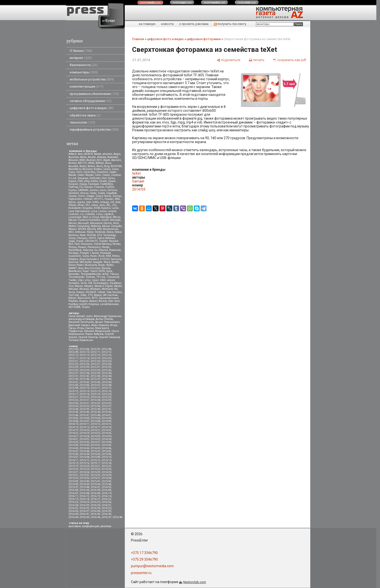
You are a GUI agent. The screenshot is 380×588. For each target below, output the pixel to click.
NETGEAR (75, 307)
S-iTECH (105, 259)
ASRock (100, 163)
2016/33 (84, 508)
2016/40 (73, 514)
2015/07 (73, 457)
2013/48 (95, 415)
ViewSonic (115, 283)
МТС (95, 298)
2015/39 (73, 481)
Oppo (72, 241)
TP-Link (101, 277)
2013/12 (106, 388)
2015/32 (84, 475)
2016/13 (95, 496)
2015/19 (73, 466)
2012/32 (106, 367)
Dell (104, 178)
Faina (72, 316)
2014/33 (95, 439)
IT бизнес (81, 51)
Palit (77, 244)
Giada (101, 193)
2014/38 (106, 442)
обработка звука (85, 115)
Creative (116, 175)
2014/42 (106, 445)
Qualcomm (75, 256)
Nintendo (100, 232)
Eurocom (73, 184)
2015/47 (73, 487)
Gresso (117, 196)
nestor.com (150, 2)
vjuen (89, 316)
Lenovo (102, 211)
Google (90, 196)
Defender (95, 178)
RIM (108, 256)
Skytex (110, 265)
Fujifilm (110, 187)
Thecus (114, 274)
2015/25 (95, 469)
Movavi (73, 229)
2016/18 (84, 499)
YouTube (74, 295)
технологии (82, 122)
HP (95, 199)
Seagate (98, 262)
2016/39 (106, 511)
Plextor (106, 247)
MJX (116, 223)
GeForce (112, 190)
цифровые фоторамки (204, 39)
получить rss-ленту (230, 24)
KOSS (97, 208)
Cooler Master (86, 175)
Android (91, 160)
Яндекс (84, 301)
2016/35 (106, 508)
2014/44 (84, 448)
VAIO (103, 280)
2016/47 (106, 517)
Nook (83, 235)
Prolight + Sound (89, 253)
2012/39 (95, 373)
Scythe (88, 262)
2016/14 (106, 496)
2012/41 (73, 376)
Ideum (72, 202)
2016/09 (95, 493)
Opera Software (106, 238)
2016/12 (84, 496)
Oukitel (103, 241)
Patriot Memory (103, 244)
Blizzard (87, 169)
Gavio (103, 190)
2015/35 (73, 478)
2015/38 (106, 478)
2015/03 (73, 454)
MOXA (82, 229)
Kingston (88, 208)
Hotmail (88, 199)
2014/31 (73, 439)
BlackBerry (75, 169)
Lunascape (75, 217)
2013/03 (95, 382)
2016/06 (106, 490)
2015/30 (106, 472)
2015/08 (84, 457)
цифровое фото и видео (92, 108)
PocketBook (75, 250)
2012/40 (106, 373)
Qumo (86, 256)
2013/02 (84, 382)
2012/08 (106, 349)
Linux (99, 214)
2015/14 (106, 460)
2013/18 (84, 394)
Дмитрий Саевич (79, 325)
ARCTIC (82, 163)
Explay (83, 184)
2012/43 (95, 376)
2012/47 (95, 379)
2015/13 (95, 460)
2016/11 (73, 496)
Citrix (79, 172)
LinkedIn (90, 214)
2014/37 (95, 442)
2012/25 (73, 364)
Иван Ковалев (100, 325)
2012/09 (73, 352)
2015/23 (73, 469)
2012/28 (106, 364)
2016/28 (73, 505)
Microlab (115, 220)
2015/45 (95, 484)
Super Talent (90, 271)
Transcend (113, 277)
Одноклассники (109, 298)
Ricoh (102, 256)
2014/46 (106, 448)
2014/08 (95, 421)
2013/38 (73, 409)
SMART (73, 268)
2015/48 (84, 487)
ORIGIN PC (91, 241)
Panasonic (87, 244)
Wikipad (73, 289)
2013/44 (95, 412)
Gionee (73, 196)
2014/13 (106, 424)
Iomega (105, 202)
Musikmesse (111, 229)
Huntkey (73, 304)
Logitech (109, 214)
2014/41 (95, 445)
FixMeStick (107, 184)
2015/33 (95, 475)
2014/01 (106, 415)
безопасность (84, 65)
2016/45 (84, 517)
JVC (114, 205)
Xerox (72, 292)
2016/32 (73, 508)
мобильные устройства (92, 79)
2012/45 (73, 379)
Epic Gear (114, 301)
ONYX (92, 238)
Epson (112, 181)
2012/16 (106, 355)
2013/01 (73, 382)
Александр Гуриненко (107, 316)
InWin (96, 202)
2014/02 (73, 418)
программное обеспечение (94, 94)
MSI (99, 229)
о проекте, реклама (194, 24)
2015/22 (106, 466)
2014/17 (95, 427)
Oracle (80, 241)
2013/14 (84, 391)
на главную (147, 24)
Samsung (116, 259)
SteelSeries (75, 271)
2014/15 (84, 427)
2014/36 (84, 442)
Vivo (71, 286)
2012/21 (73, 361)
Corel (98, 175)
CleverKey (89, 172)
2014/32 (84, 439)
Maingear (106, 217)
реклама (106, 526)
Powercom (115, 250)
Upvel (95, 280)
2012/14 (84, 355)
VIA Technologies (98, 283)
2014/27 (73, 436)
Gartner (94, 190)
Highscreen (75, 199)
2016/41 (84, 514)
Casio (115, 169)
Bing (107, 166)
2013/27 (84, 400)
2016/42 (95, 514)
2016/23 (73, 502)
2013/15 (95, 391)
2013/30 (73, 403)
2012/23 (95, 361)
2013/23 (84, 397)
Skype (102, 265)
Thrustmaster (76, 277)
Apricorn (116, 160)
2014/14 (73, 427)
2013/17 (73, 394)
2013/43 (84, 412)
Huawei (109, 199)
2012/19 (95, 358)
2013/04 (106, 382)
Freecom (99, 187)
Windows (95, 289)
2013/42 (73, 412)
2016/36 (73, 511)
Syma (109, 271)
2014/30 (106, 436)
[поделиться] (229, 60)
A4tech (73, 154)
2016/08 (84, 493)
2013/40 (95, 409)
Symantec (74, 274)
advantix (107, 154)
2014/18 (106, 427)
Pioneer (82, 247)
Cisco (72, 172)
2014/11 (84, 424)
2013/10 (84, 388)
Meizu (117, 217)
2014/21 (95, 430)
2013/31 (84, 403)
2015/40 (84, 481)
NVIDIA (91, 235)
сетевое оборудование (91, 101)
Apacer (93, 301)
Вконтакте (84, 298)
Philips (73, 247)
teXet (106, 274)
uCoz (88, 280)
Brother (98, 169)
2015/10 (106, 457)
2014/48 (84, 451)
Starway (106, 268)
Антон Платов (104, 319)
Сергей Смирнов (109, 337)
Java (102, 205)
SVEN (102, 271)
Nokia (110, 232)
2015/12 (84, 460)
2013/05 (73, 385)
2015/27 (73, 472)
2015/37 (95, 478)
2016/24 (84, 502)
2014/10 (73, 424)
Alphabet (113, 157)
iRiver (81, 205)
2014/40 (84, 445)
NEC (71, 232)
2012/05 (73, 349)
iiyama (81, 202)
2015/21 (95, 466)
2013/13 (73, 391)
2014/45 (95, 448)
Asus (108, 163)
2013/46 (73, 415)
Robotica (73, 259)
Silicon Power (76, 265)
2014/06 (73, 421)
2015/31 (73, 475)
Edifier (94, 181)
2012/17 (73, 358)
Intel (89, 202)
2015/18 (106, 463)
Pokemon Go (90, 250)
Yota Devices (114, 292)
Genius (84, 193)
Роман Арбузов (94, 334)
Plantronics (94, 247)
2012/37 (73, 373)
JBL (108, 205)
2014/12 (95, 424)
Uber (81, 280)
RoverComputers (89, 259)
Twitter (73, 280)
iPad (118, 202)
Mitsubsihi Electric (101, 223)
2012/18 (84, 358)
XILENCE (91, 292)
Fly (81, 187)
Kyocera (106, 208)
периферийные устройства (94, 130)
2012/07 (95, 349)
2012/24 (106, 361)
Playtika (73, 301)
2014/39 (73, 445)
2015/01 (95, 451)
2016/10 (106, 493)
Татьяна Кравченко (81, 340)
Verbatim (74, 283)
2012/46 (84, 379)
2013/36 (95, 406)
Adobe (98, 154)
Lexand (112, 211)
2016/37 (84, 511)
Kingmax (94, 304)
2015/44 (84, 484)
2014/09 (106, 421)
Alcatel (92, 157)
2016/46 (95, 517)
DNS (80, 181)
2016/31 (106, 505)
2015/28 (84, 472)
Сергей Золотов (88, 337)
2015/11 (73, 460)
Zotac (83, 295)
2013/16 (106, 391)
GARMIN (83, 190)
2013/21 (73, 397)
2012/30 (84, 367)
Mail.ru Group (91, 217)
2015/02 (106, 451)
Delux (111, 178)
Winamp (84, 289)
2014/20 (84, 430)
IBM (117, 199)
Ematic (103, 181)
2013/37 (106, 406)
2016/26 (106, 502)
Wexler (118, 286)
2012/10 (84, 352)
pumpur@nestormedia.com (152, 566)
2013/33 (106, 403)
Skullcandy (91, 265)
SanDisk (73, 262)
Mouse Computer (112, 226)
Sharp (107, 262)
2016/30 (95, 505)
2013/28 (95, 400)
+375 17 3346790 (144, 553)
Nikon (90, 232)
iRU (88, 205)
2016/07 (73, 493)
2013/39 (84, 409)
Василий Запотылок (81, 322)
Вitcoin (72, 298)
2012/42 (84, 376)
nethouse (80, 232)
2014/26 (106, 433)
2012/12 (106, 352)
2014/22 (106, 430)
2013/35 (84, 406)
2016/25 (95, 502)
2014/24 (84, 433)
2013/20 (106, 394)
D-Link (72, 178)
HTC (101, 199)
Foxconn (88, 187)
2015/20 (84, 466)
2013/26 (73, 400)
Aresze (103, 301)
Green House (104, 196)
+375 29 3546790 (144, 559)
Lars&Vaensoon (109, 304)
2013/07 (95, 385)
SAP (81, 262)
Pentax (116, 244)
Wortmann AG (110, 289)
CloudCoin (102, 172)
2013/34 (73, 406)
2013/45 (106, 412)
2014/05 (106, 418)
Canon (107, 169)
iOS (112, 202)
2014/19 (73, 430)
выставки (75, 526)
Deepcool (83, 178)
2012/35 (95, 370)
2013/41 (106, 409)
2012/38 (84, 373)
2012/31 (95, 367)
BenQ (100, 166)
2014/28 (84, 436)
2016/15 (73, 499)
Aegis (117, 154)
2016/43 (106, 514)
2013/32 (95, 403)
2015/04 (84, 454)
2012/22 (84, 361)
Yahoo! (101, 292)
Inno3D (83, 304)
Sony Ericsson (92, 268)
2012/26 (84, 364)
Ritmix (116, 256)
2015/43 (73, 484)
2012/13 (73, 355)
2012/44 (106, 376)
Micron (73, 223)
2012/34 (84, 370)
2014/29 (95, 436)
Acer (80, 154)
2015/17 (95, 463)
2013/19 (95, 394)
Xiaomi (80, 292)
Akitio (83, 157)
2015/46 (106, 484)
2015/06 (106, 454)
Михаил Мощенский (97, 331)
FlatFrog (73, 187)
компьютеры (84, 72)
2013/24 (95, 397)
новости (167, 24)
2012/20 (106, 358)
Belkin (91, 166)
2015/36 (84, 478)
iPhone (72, 205)
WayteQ (89, 286)
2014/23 (73, 433)
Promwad (105, 253)
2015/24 (84, 469)
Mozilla (92, 229)
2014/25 (95, 433)
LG (82, 214)
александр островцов (81, 319)
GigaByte (112, 193)
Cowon (106, 175)
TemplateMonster (91, 274)
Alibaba (102, 157)
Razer (94, 256)
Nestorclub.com (195, 582)
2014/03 (84, 418)
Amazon (73, 160)
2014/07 (84, 421)
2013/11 (95, 388)
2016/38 (95, 511)
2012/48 (106, 379)
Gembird (74, 193)
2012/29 (73, 367)
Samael (81, 316)
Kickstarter (75, 208)
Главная (138, 39)
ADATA (88, 154)
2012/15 (95, 355)
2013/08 (106, 385)
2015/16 (84, 463)
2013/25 (106, 397)
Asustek (73, 166)
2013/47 (84, 415)
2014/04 (95, 418)
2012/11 (95, 352)
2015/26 (106, 469)
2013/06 (84, 385)
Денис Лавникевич (107, 322)
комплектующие (87, 86)
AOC (99, 160)
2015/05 (95, 454)
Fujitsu (73, 190)
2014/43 (73, 448)
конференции (91, 526)
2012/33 (73, 370)
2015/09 (95, 457)
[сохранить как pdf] (290, 60)
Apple (107, 160)
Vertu (84, 283)
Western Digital (104, 286)
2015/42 (106, 481)
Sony (81, 268)
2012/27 (95, 364)
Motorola (96, 226)
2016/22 (106, 499)
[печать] (257, 60)
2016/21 (95, 499)
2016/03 (73, 490)
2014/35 (73, 442)
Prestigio (74, 253)
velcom (111, 280)
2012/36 (106, 370)
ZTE (90, 295)
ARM (91, 163)
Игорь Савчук (86, 328)
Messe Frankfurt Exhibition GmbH (89, 220)
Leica (94, 211)
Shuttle (115, 262)
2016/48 (117, 517)
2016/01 (95, 487)
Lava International (79, 211)
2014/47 (73, 451)
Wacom (79, 286)
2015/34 (106, 475)
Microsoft (83, 223)
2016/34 (95, 508)
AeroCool (74, 157)
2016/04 (84, 490)
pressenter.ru (141, 573)
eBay (87, 181)
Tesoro (86, 307)
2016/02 (106, 487)
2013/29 (106, 400)
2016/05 (95, 490)
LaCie (115, 208)
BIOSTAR (116, 166)
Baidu (83, 166)
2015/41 (95, 481)
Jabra (94, 205)
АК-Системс (111, 295)
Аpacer (98, 295)
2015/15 (73, 463)
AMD (82, 160)
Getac (93, 193)
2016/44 (73, 517)
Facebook (94, 184)
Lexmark (74, 214)
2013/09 (73, 388)
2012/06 (84, 349)
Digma (72, 181)
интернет (81, 58)
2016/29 (84, 505)
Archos (73, 163)
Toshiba (90, 277)
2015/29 (95, 472)
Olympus (82, 238)
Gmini (82, 196)
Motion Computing (79, 226)
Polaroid (103, 250)
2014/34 (106, 439)
